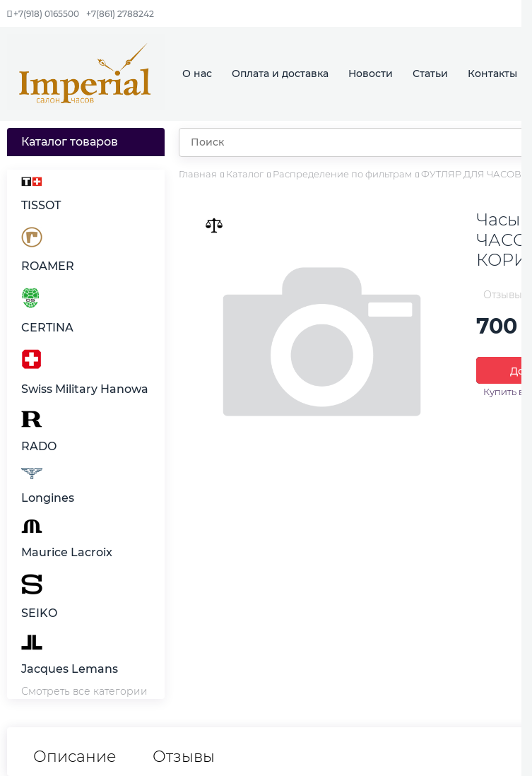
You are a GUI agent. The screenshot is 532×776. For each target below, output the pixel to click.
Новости (371, 74)
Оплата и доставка (280, 74)
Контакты (492, 74)
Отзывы (184, 757)
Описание (75, 757)
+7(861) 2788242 (120, 14)
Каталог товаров (70, 142)
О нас (197, 74)
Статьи (430, 74)
